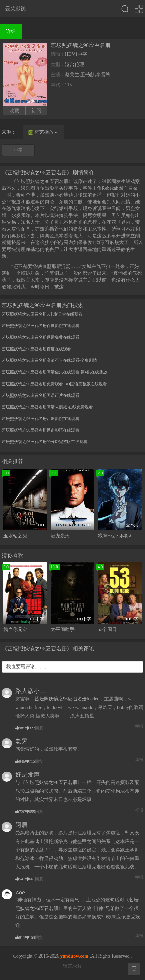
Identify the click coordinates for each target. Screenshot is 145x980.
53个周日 (107, 630)
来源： (9, 132)
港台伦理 (75, 64)
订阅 (36, 111)
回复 (39, 728)
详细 (11, 31)
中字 (18, 150)
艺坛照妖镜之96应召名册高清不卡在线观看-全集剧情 (49, 360)
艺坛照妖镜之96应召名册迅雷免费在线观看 (41, 337)
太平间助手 (63, 630)
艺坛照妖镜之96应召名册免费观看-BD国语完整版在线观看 (54, 384)
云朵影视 (15, 8)
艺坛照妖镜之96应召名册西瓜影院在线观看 (41, 419)
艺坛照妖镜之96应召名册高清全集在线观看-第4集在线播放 (54, 372)
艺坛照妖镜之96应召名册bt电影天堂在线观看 (42, 314)
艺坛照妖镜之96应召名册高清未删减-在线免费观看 (47, 407)
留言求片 (72, 966)
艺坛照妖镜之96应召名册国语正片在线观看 (41, 395)
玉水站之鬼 (15, 536)
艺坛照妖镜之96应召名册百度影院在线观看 (41, 326)
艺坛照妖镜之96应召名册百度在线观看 (36, 349)
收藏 (14, 111)
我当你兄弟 (15, 630)
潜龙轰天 (60, 536)
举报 (139, 726)
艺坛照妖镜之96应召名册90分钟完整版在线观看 (45, 442)
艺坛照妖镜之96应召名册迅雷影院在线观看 (41, 430)
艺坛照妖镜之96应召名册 (61, 699)
